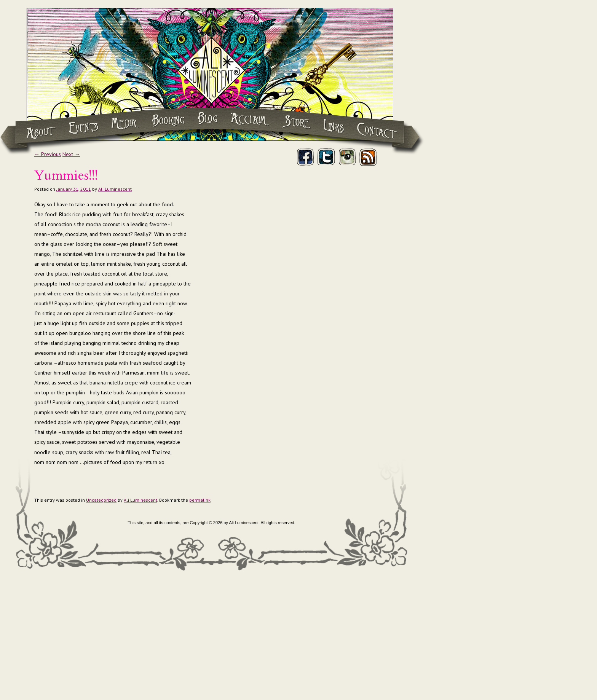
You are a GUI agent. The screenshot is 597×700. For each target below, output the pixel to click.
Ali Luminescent (115, 189)
